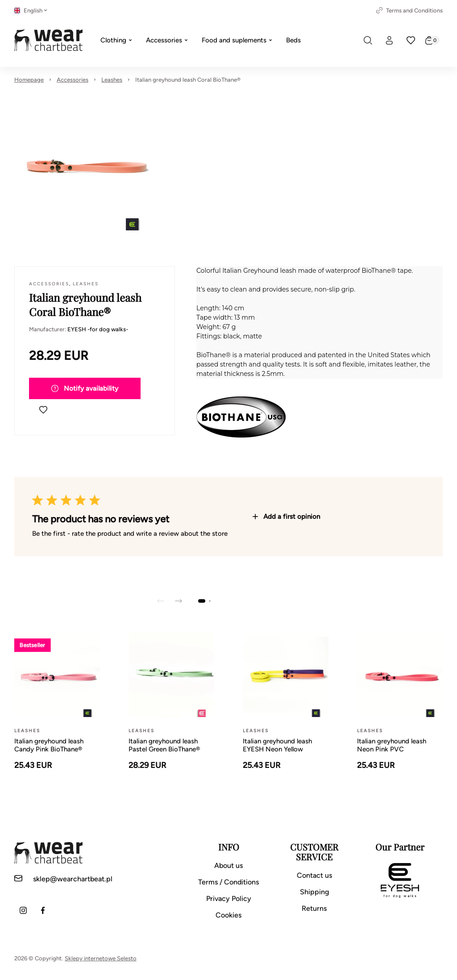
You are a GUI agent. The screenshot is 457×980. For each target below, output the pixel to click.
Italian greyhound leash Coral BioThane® (188, 80)
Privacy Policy (229, 899)
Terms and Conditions (409, 10)
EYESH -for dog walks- (98, 329)
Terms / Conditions (228, 882)
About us (228, 865)
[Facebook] (43, 910)
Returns (314, 908)
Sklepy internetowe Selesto (101, 958)
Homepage (29, 80)
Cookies (228, 915)
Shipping (314, 892)
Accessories (73, 80)
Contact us (314, 875)
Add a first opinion (286, 517)
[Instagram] (23, 910)
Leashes (112, 80)
